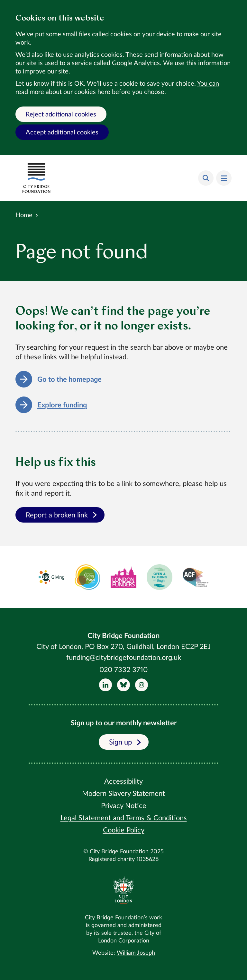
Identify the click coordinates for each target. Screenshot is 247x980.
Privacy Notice (124, 806)
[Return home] (36, 178)
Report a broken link (61, 515)
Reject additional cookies (61, 115)
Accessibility (123, 781)
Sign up (125, 742)
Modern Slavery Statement (123, 794)
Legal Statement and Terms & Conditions (124, 818)
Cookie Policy (124, 830)
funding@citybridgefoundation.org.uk (124, 658)
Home (24, 215)
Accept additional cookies (62, 132)
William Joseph (136, 953)
